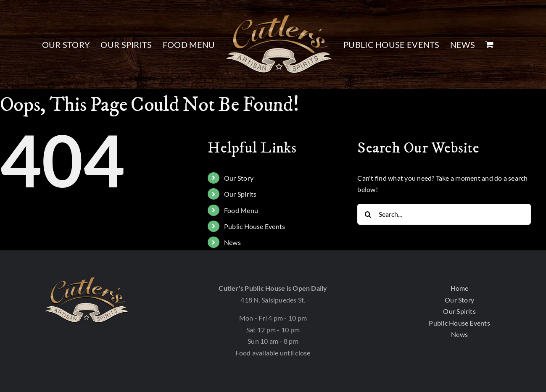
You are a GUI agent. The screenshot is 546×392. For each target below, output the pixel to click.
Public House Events (255, 226)
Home (460, 288)
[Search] (368, 214)
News (232, 242)
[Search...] (444, 214)
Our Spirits (240, 194)
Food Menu (241, 210)
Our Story (239, 178)
